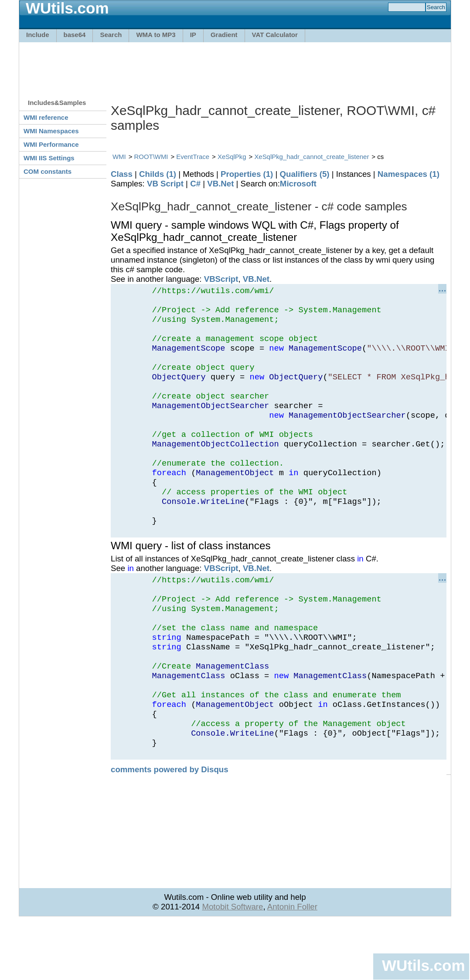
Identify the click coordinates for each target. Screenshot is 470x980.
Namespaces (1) (409, 174)
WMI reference (46, 117)
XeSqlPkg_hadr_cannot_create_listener (312, 157)
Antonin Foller (292, 965)
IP (193, 35)
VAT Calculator (275, 35)
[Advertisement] (235, 66)
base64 (75, 35)
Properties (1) (247, 174)
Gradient (224, 35)
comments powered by (170, 828)
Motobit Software (232, 965)
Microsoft (298, 184)
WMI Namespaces (51, 131)
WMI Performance (51, 144)
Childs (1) (158, 174)
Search (111, 35)
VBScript (221, 279)
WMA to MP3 (156, 35)
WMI (119, 157)
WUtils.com (423, 965)
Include (38, 35)
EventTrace (193, 157)
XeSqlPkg (232, 157)
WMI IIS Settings (49, 158)
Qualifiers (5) (304, 174)
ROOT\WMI (151, 157)
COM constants (48, 171)
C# (195, 184)
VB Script (165, 184)
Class (122, 174)
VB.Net (220, 184)
